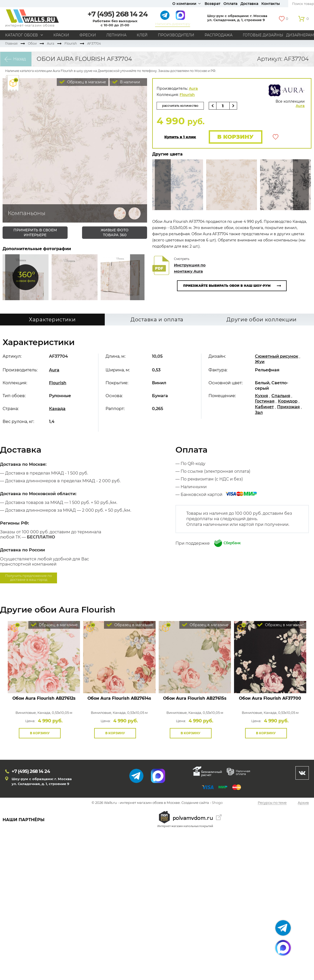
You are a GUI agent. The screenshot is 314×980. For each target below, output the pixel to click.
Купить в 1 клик (180, 137)
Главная (11, 43)
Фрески (88, 35)
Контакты (271, 4)
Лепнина (116, 35)
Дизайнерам (300, 35)
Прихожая (288, 407)
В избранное (276, 137)
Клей (142, 35)
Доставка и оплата (157, 320)
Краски (61, 35)
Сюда (12, 277)
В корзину (235, 137)
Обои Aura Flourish (44, 698)
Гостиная (265, 401)
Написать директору (172, 24)
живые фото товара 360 (115, 232)
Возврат (212, 4)
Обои (32, 43)
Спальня (281, 396)
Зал (259, 413)
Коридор (288, 401)
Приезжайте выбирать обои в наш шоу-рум (227, 286)
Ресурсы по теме (272, 803)
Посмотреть (44, 681)
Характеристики (52, 320)
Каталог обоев (22, 35)
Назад (19, 59)
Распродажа (219, 35)
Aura (51, 43)
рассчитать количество (180, 106)
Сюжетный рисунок (277, 356)
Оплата (230, 4)
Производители (176, 35)
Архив (303, 803)
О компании (184, 4)
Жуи (260, 362)
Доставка (249, 4)
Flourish (71, 43)
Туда (137, 277)
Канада (57, 409)
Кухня (261, 396)
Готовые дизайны (263, 35)
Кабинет (264, 407)
